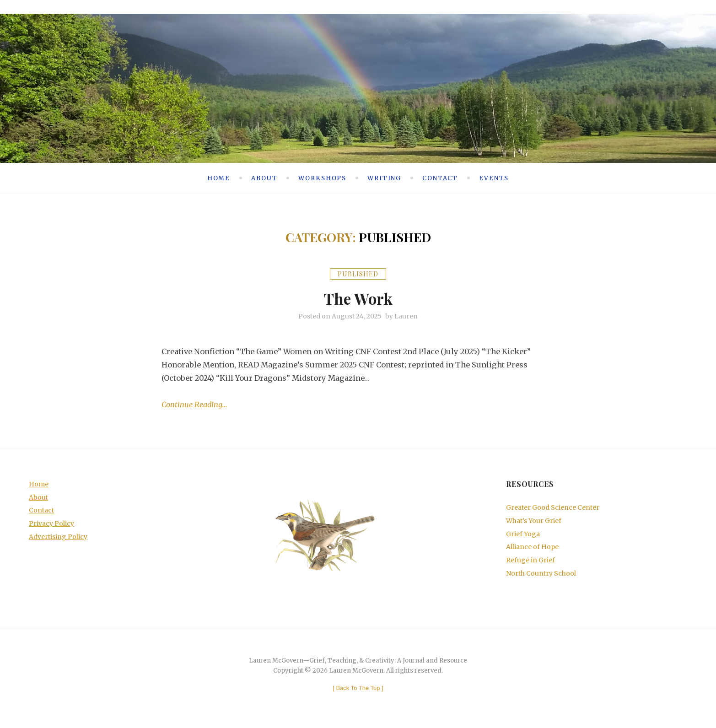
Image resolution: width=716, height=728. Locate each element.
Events (494, 178)
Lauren (406, 316)
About (264, 178)
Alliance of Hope (532, 547)
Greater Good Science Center (553, 507)
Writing (384, 178)
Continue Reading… (195, 405)
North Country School (541, 573)
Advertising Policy (58, 537)
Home (219, 178)
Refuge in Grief (530, 561)
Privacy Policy (51, 523)
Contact (440, 178)
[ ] (358, 688)
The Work (358, 297)
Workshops (322, 178)
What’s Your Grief (534, 521)
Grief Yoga (523, 534)
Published (358, 273)
